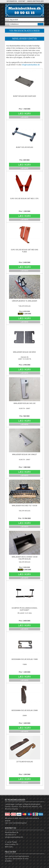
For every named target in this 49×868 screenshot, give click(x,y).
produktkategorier (25, 31)
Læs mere (24, 117)
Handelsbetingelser (35, 1)
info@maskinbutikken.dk (31, 65)
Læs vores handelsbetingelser (16, 823)
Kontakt (22, 1)
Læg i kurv (24, 114)
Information (12, 1)
